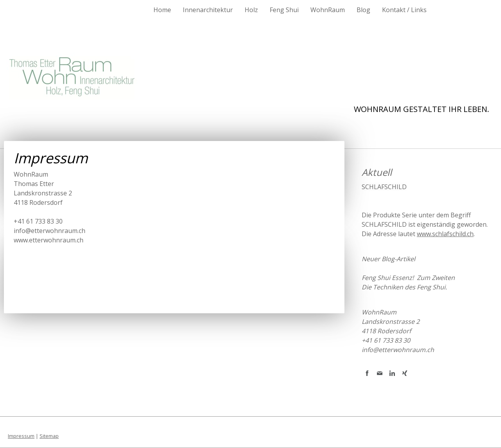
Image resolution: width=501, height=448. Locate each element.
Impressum (21, 436)
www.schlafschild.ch (445, 234)
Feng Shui (284, 10)
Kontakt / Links (404, 10)
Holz (251, 10)
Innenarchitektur (208, 10)
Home (162, 10)
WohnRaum (328, 10)
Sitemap (49, 436)
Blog (363, 10)
